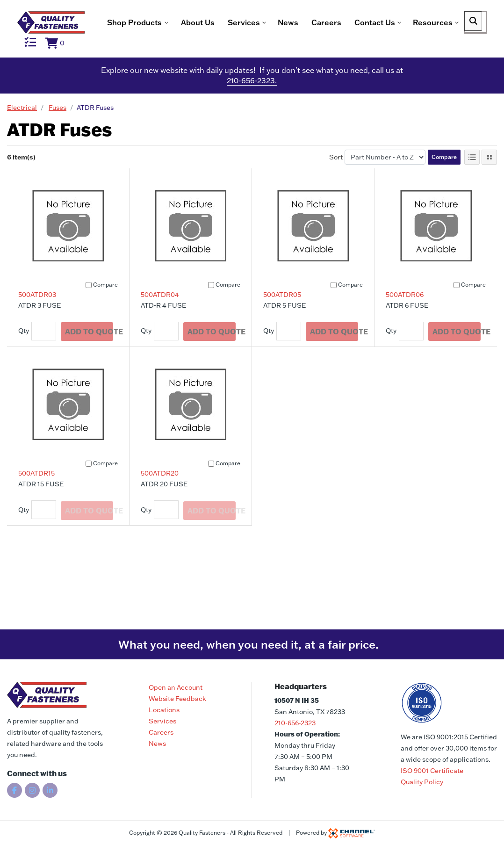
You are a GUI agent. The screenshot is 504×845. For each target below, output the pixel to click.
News (131, 53)
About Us (41, 53)
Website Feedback (177, 699)
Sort (336, 174)
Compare (444, 174)
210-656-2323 (295, 723)
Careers (169, 53)
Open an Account (176, 687)
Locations (164, 710)
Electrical (22, 125)
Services (162, 721)
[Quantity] (44, 348)
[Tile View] (489, 174)
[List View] (472, 174)
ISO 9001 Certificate (432, 771)
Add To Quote (90, 348)
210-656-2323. (252, 98)
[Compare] (89, 302)
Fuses (58, 125)
